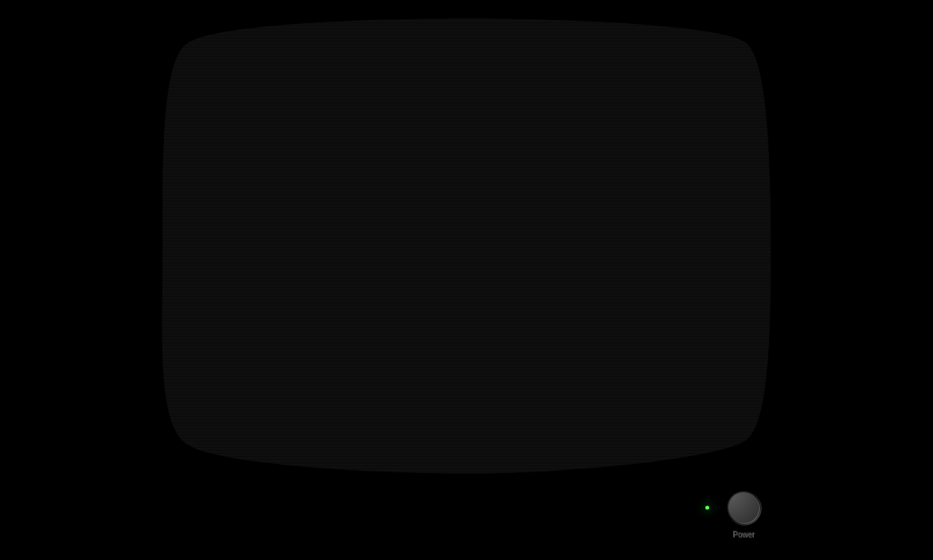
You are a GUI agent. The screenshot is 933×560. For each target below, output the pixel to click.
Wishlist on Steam (323, 224)
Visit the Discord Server (372, 256)
